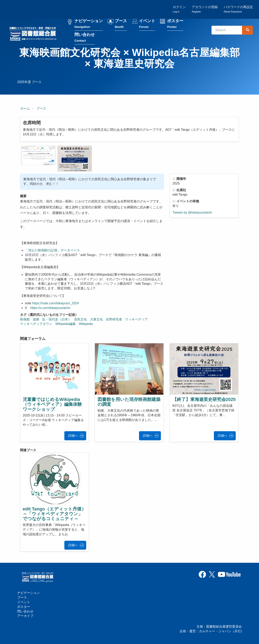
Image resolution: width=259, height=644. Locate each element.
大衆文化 (97, 319)
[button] (38, 155)
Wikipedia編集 (66, 324)
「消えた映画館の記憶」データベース (52, 250)
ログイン (179, 9)
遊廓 (36, 319)
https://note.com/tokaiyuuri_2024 (56, 303)
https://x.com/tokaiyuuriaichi (50, 308)
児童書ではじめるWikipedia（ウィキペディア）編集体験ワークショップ (52, 404)
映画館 (25, 319)
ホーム (25, 108)
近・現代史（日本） (57, 319)
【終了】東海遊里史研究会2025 (204, 399)
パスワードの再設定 (238, 9)
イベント (147, 24)
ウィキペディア (136, 319)
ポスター (175, 24)
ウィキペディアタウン (36, 324)
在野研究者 (114, 319)
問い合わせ (85, 38)
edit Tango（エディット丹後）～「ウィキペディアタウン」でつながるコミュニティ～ (54, 514)
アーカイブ (25, 616)
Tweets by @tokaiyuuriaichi (192, 212)
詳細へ (73, 436)
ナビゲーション (89, 24)
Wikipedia (86, 324)
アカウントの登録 (205, 9)
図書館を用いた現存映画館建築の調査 (129, 402)
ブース (121, 24)
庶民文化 (81, 319)
